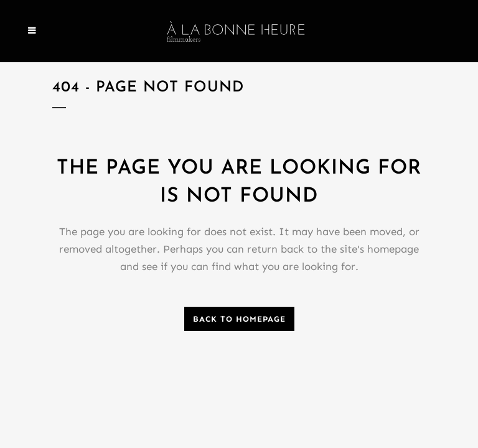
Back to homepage (239, 319)
